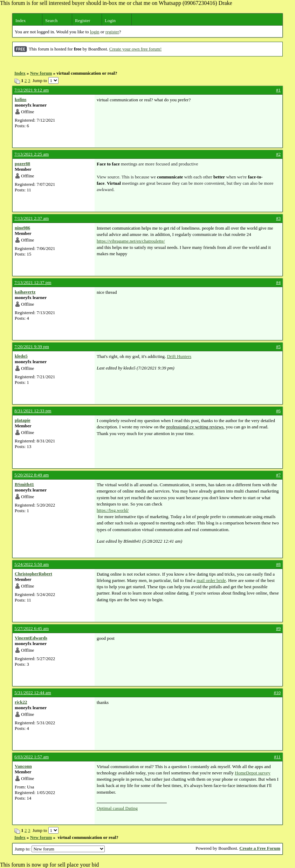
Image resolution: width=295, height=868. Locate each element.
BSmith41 (24, 484)
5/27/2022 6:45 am (32, 628)
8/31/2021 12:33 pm (33, 411)
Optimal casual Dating (117, 808)
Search (51, 21)
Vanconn (23, 766)
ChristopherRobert (33, 574)
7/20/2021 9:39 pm (32, 347)
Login (110, 21)
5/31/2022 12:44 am (33, 693)
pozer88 (22, 164)
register (112, 32)
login (95, 32)
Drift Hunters (179, 356)
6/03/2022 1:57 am (32, 757)
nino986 (22, 228)
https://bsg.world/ (113, 510)
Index (21, 21)
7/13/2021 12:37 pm (33, 282)
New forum (41, 73)
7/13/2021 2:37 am (32, 218)
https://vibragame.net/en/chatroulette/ (131, 241)
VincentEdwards (31, 638)
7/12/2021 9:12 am (32, 90)
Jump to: (60, 849)
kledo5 (21, 356)
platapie (23, 420)
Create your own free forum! (135, 49)
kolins (20, 99)
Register (83, 21)
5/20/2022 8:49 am (32, 475)
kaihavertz (25, 292)
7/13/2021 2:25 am (32, 154)
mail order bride (211, 580)
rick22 (21, 702)
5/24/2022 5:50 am (32, 564)
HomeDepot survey (252, 773)
